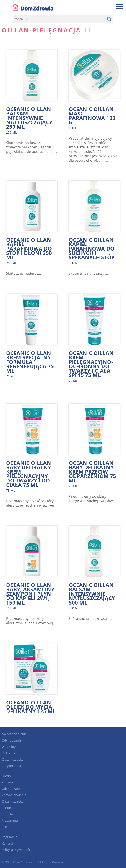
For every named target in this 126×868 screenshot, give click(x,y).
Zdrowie (8, 782)
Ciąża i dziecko (13, 759)
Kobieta (7, 814)
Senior (6, 808)
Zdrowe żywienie (14, 795)
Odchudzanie (12, 740)
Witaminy (9, 747)
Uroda (6, 776)
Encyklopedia (11, 766)
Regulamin (10, 837)
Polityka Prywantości (17, 850)
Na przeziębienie (14, 734)
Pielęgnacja (10, 753)
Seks (5, 827)
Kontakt (7, 843)
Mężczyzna (10, 820)
